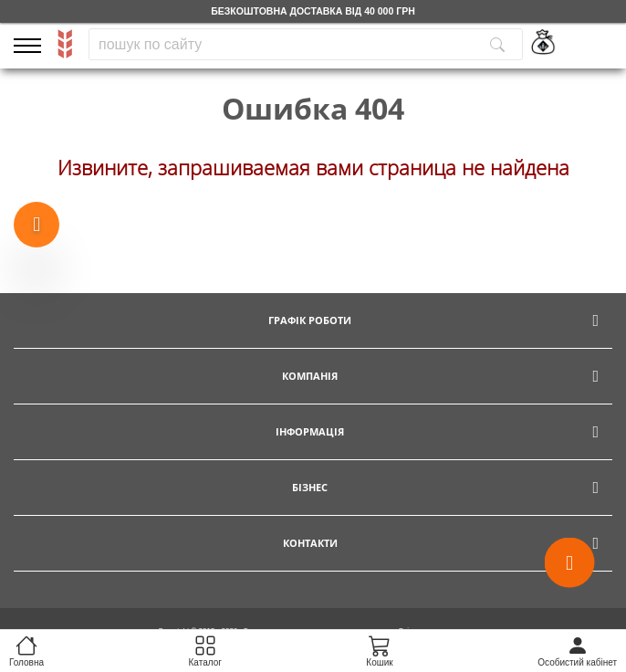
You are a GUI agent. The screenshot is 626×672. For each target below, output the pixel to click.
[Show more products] (37, 226)
